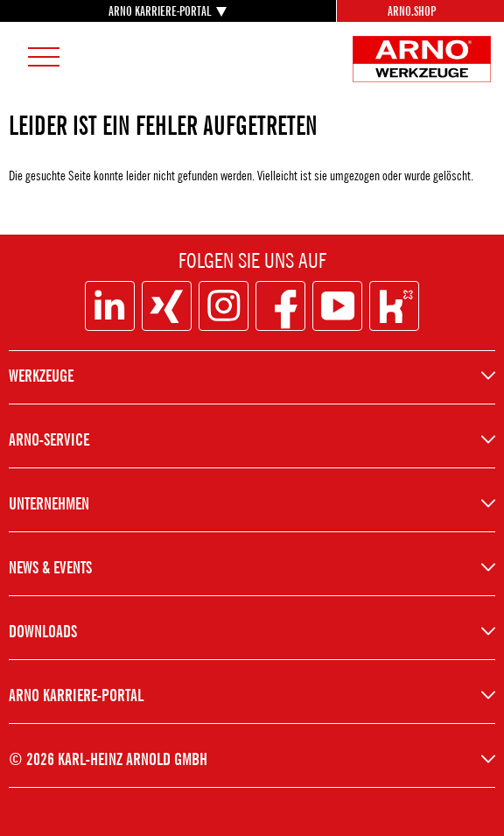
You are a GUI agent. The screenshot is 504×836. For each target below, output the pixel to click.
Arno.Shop (412, 11)
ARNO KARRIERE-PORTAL (160, 11)
